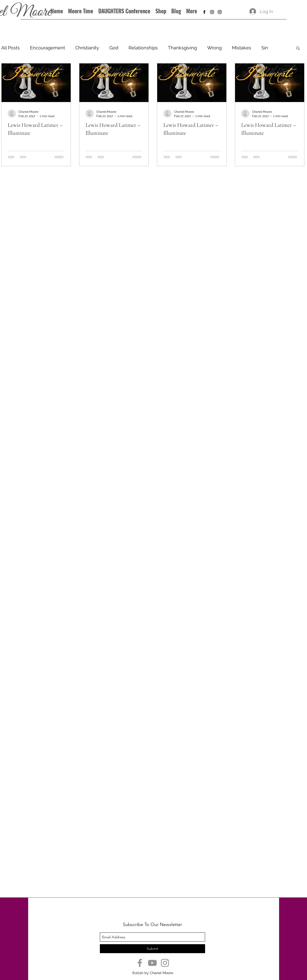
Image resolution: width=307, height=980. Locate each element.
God (114, 48)
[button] (298, 48)
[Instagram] (165, 963)
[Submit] (152, 949)
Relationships (143, 48)
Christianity (87, 48)
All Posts (10, 48)
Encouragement (47, 48)
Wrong (214, 48)
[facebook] (204, 12)
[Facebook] (140, 963)
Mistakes (242, 48)
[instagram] (212, 12)
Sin (265, 48)
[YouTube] (152, 963)
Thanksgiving (182, 48)
